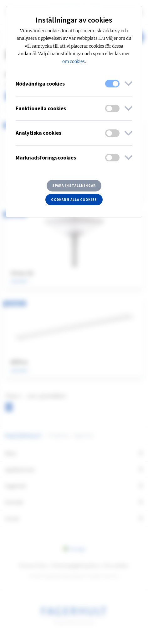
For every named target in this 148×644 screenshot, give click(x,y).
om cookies (74, 62)
